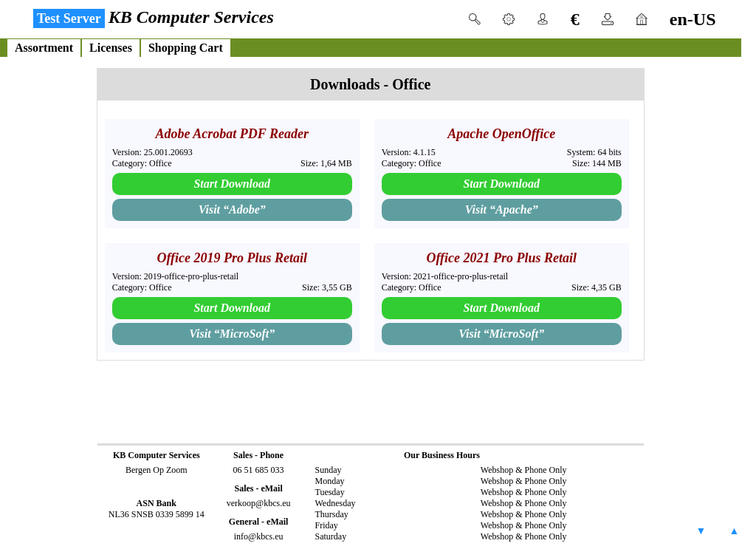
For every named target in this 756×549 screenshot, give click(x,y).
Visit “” (232, 209)
